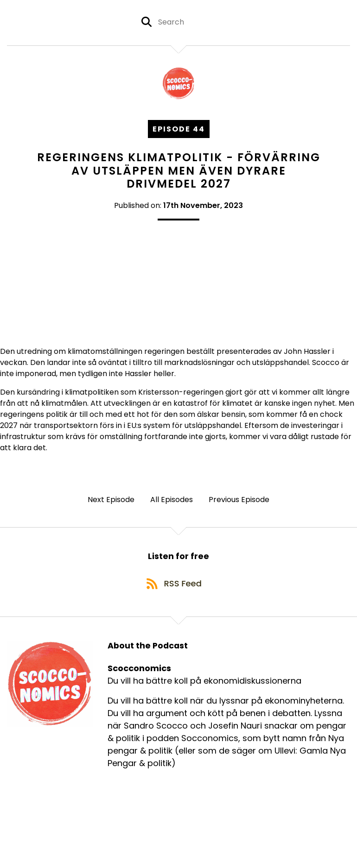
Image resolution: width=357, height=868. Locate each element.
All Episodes (172, 502)
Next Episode (111, 502)
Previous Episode (239, 502)
